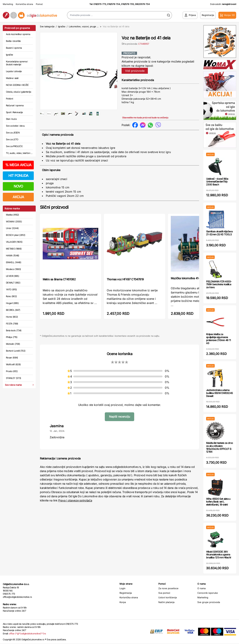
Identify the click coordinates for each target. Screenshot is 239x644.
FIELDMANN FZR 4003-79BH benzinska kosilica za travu (219, 284)
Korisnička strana (24, 4)
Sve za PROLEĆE (14, 146)
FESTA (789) (12, 324)
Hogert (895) (12, 303)
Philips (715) (12, 337)
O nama (201, 588)
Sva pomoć (164, 593)
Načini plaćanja (166, 602)
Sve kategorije (47, 26)
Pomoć (39, 4)
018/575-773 (100, 4)
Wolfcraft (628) (13, 364)
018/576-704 (114, 4)
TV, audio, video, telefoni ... (19, 153)
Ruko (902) (11, 296)
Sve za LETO (12, 139)
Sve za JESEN (13, 133)
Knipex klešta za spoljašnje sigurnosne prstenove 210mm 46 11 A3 (218, 339)
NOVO (18, 186)
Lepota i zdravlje (14, 71)
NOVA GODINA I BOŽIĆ (17, 85)
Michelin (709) (13, 344)
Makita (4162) (13, 215)
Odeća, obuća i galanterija (18, 92)
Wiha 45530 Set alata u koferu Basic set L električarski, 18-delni (218, 502)
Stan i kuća (11, 119)
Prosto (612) (12, 371)
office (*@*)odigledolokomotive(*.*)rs (27, 633)
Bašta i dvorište (13, 41)
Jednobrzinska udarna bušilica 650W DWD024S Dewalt (219, 393)
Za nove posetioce (168, 588)
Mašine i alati (12, 78)
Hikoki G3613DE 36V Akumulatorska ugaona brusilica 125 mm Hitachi (218, 555)
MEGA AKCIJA (18, 165)
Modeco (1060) (13, 269)
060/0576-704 (142, 4)
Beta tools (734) (14, 330)
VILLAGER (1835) (14, 242)
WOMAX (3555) (14, 221)
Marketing (8, 4)
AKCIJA (18, 197)
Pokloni (9, 99)
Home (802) (12, 317)
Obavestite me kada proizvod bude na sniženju (145, 118)
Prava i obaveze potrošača (75, 508)
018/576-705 (127, 4)
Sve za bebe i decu (15, 126)
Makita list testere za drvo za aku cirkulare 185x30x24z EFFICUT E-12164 (219, 447)
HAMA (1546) (13, 255)
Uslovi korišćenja (168, 597)
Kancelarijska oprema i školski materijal (17, 63)
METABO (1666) (14, 249)
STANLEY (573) (14, 378)
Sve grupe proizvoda (209, 602)
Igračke (9, 55)
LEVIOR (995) (13, 276)
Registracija (126, 593)
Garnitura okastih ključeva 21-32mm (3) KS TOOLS (219, 233)
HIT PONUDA (18, 176)
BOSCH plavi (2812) (16, 235)
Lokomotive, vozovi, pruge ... (84, 26)
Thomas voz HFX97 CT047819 (125, 287)
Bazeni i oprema (14, 48)
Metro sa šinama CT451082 (59, 287)
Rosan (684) (12, 358)
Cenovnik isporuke (208, 593)
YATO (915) (11, 289)
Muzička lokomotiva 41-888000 (190, 286)
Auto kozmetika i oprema (18, 34)
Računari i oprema (15, 105)
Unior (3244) (12, 228)
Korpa (123, 602)
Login (122, 588)
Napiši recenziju (119, 424)
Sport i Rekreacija (14, 112)
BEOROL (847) (13, 310)
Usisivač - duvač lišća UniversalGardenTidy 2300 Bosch (217, 182)
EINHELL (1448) (14, 262)
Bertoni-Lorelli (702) (16, 351)
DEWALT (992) (13, 283)
